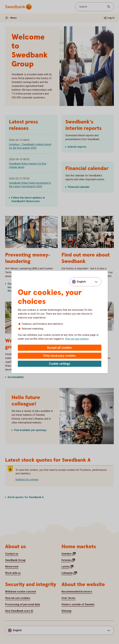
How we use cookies (77, 339)
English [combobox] (81, 282)
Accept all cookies (59, 348)
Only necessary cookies (60, 356)
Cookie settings (60, 364)
